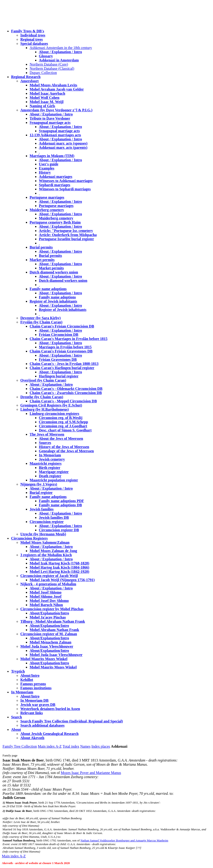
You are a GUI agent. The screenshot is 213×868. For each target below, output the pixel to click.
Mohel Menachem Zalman (50, 642)
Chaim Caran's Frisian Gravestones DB (61, 351)
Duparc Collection (43, 73)
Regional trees (32, 39)
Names (85, 746)
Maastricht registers (46, 463)
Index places (101, 746)
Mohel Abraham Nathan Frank (54, 630)
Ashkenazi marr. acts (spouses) (63, 143)
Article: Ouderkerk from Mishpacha (68, 235)
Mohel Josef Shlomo (46, 592)
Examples (47, 168)
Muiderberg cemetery (47, 210)
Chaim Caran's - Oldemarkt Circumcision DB (66, 389)
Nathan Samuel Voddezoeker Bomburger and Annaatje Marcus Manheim (124, 840)
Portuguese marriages (47, 197)
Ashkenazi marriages (56, 177)
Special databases (34, 44)
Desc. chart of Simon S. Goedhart (65, 430)
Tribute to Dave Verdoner (50, 118)
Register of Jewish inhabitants (53, 301)
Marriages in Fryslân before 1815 (65, 347)
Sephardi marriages (55, 185)
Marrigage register (54, 472)
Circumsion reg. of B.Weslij (61, 418)
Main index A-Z (50, 746)
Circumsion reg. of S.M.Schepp (63, 422)
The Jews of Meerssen (47, 434)
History (45, 172)
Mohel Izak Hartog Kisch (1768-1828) (59, 563)
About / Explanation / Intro (60, 52)
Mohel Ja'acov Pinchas (48, 617)
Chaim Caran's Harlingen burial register (62, 368)
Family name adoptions (48, 289)
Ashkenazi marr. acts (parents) (63, 147)
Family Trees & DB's (28, 31)
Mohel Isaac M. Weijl (46, 102)
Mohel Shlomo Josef (46, 596)
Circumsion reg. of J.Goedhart (63, 426)
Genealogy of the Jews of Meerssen (66, 451)
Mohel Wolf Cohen (45, 98)
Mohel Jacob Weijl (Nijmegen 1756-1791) (62, 580)
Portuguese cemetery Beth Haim (55, 222)
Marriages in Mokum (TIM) (52, 156)
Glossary (46, 56)
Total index (71, 746)
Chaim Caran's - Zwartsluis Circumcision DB (66, 393)
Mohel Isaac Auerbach (47, 93)
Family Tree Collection (20, 746)
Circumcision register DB (59, 530)
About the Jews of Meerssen (61, 439)
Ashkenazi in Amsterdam (59, 60)
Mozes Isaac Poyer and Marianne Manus (91, 773)
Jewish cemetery (52, 459)
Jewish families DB (54, 517)
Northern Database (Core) (49, 64)
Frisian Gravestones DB (58, 360)
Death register (50, 476)
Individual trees (33, 35)
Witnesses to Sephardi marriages (65, 189)
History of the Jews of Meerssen (64, 447)
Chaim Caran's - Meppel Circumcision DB (63, 401)
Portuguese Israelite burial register (66, 239)
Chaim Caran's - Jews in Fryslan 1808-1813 (64, 364)
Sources (45, 443)
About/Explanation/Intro (49, 613)
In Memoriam (50, 455)
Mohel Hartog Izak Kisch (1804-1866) (59, 567)
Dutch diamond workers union (54, 272)
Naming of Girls (42, 106)
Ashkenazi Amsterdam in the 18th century (61, 48)
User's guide (49, 164)
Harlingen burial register (59, 376)
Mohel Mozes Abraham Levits (53, 85)
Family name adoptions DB (60, 505)
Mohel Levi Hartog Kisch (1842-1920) (59, 572)
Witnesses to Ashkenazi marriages (66, 181)
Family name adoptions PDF (61, 501)
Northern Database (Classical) (52, 68)
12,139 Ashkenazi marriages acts (55, 135)
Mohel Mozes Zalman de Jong (53, 551)
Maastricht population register (54, 480)
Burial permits (41, 247)
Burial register (41, 493)
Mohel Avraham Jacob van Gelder (57, 89)
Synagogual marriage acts (50, 123)
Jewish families (42, 509)
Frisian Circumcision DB (59, 335)
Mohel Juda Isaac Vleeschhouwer (56, 655)
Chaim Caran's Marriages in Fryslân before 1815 (69, 339)
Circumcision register (47, 522)
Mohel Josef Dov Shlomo (49, 601)
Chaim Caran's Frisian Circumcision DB (62, 326)
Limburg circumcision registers (54, 414)
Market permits (42, 260)
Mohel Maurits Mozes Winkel (53, 667)
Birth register (50, 468)
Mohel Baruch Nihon (46, 605)
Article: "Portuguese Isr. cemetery (66, 231)
